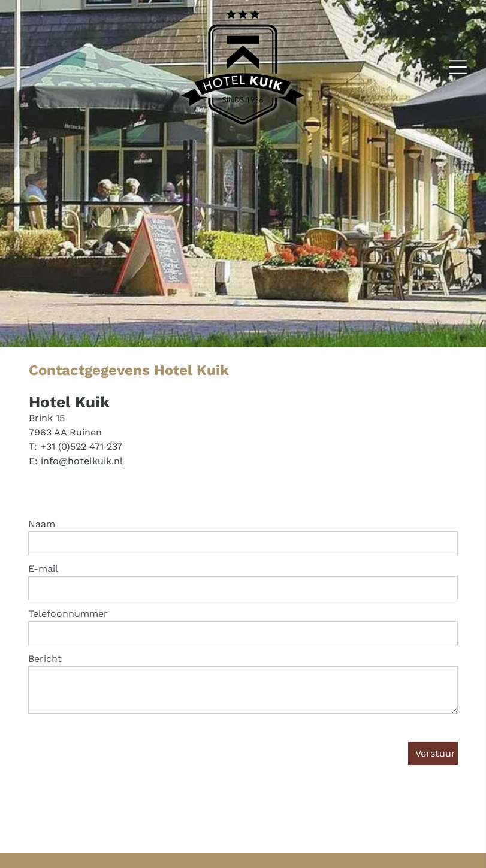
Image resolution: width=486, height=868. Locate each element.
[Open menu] (458, 67)
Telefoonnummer (68, 614)
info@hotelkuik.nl (82, 461)
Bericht (45, 659)
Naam (42, 524)
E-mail (43, 569)
